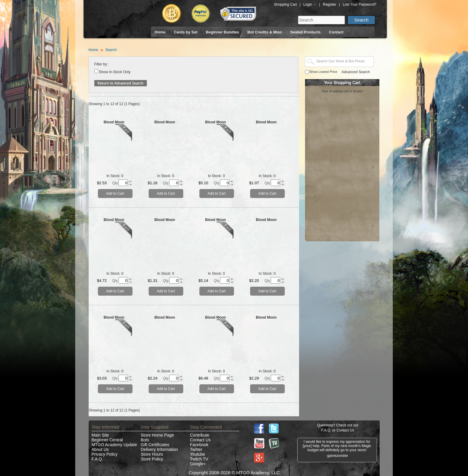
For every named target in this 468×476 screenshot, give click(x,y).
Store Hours (152, 454)
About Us (100, 449)
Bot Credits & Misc (265, 32)
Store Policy (152, 459)
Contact (336, 32)
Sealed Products (305, 32)
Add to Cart (115, 194)
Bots (145, 440)
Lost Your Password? (360, 4)
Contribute (200, 435)
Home (160, 32)
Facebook (199, 445)
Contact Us (200, 440)
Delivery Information (160, 449)
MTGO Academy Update (114, 445)
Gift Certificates (155, 445)
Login (310, 4)
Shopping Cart (285, 4)
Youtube (198, 454)
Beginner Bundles (223, 32)
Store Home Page (157, 435)
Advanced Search (356, 72)
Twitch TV (199, 459)
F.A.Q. (97, 459)
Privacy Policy (105, 454)
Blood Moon (114, 122)
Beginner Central (107, 440)
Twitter (196, 449)
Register (330, 4)
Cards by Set (185, 32)
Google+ (198, 464)
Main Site (100, 435)
